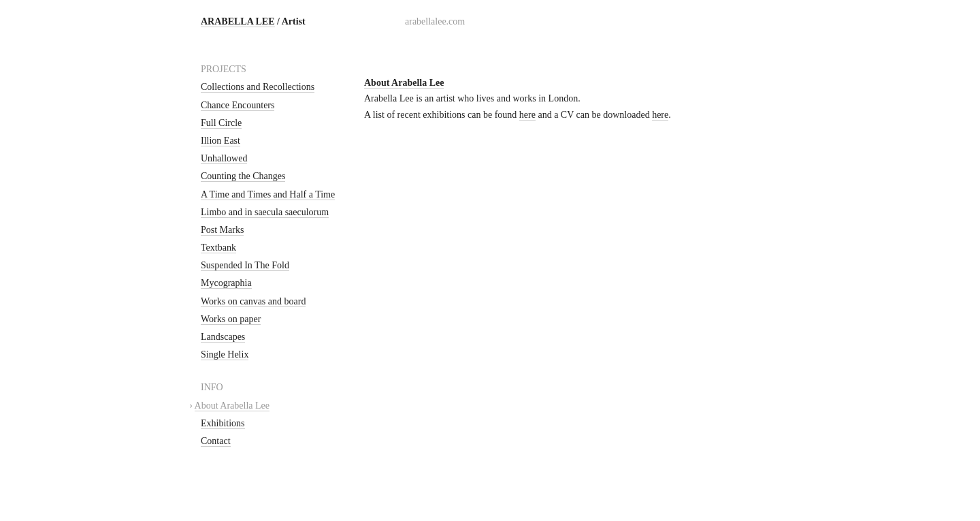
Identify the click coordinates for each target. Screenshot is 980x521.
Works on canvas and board (253, 301)
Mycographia (226, 283)
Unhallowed (224, 158)
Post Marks (222, 230)
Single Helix (225, 354)
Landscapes (223, 337)
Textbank (218, 248)
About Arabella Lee (232, 406)
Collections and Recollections (258, 87)
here (527, 115)
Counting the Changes (243, 176)
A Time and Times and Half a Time (268, 194)
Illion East (220, 141)
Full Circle (221, 123)
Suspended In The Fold (245, 265)
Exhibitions (223, 423)
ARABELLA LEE (238, 21)
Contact (216, 441)
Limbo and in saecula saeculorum (265, 212)
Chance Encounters (238, 105)
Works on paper (231, 319)
